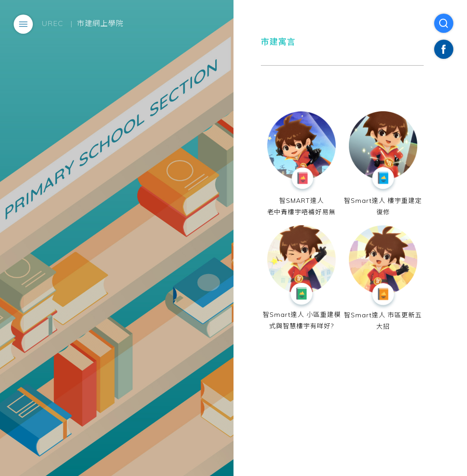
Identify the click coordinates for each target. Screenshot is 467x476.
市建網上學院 (100, 23)
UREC (53, 23)
